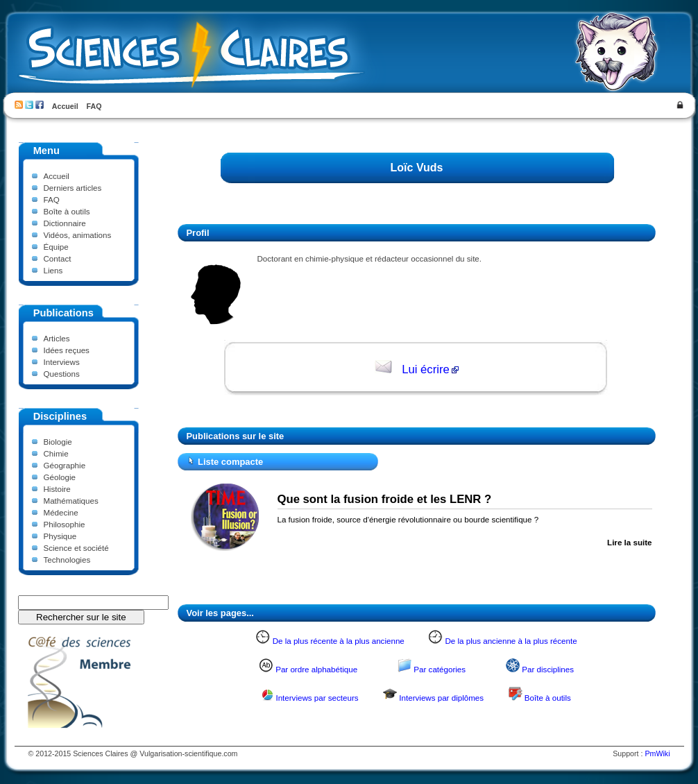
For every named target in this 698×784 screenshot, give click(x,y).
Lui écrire (426, 369)
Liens (53, 270)
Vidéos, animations (78, 235)
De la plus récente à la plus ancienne (339, 641)
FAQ (94, 106)
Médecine (61, 512)
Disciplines (60, 416)
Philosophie (65, 524)
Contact (58, 258)
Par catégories (440, 669)
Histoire (57, 489)
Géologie (60, 477)
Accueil (65, 106)
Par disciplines (548, 669)
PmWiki (657, 753)
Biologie (58, 442)
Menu (46, 151)
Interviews (62, 362)
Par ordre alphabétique (316, 669)
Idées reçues (67, 350)
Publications (63, 313)
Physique (60, 536)
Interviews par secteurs (317, 698)
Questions (62, 374)
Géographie (65, 465)
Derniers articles (73, 188)
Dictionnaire (65, 223)
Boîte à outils (67, 211)
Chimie (56, 453)
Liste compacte (230, 462)
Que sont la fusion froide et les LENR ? (385, 499)
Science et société (76, 548)
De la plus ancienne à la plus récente (511, 641)
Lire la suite (629, 542)
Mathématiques (71, 501)
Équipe (56, 247)
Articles (57, 338)
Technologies (67, 560)
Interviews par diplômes (441, 698)
